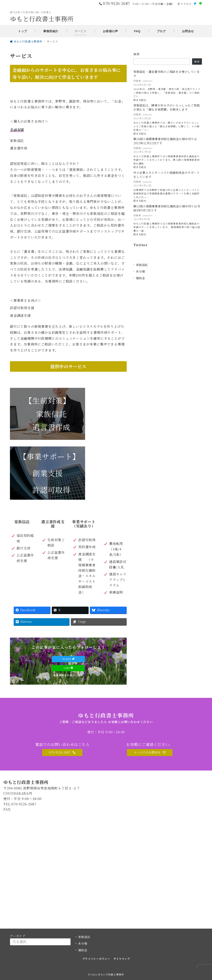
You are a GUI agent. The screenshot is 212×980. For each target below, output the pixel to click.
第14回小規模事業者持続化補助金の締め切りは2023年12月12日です (165, 141)
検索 (137, 54)
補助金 (140, 278)
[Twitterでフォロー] (195, 3)
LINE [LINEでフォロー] (68, 668)
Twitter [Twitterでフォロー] (68, 659)
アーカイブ (18, 936)
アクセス (184, 4)
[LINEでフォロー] (201, 3)
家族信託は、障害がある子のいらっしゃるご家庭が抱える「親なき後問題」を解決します (167, 107)
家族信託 (142, 265)
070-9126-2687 (62, 752)
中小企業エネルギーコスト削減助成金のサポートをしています (167, 175)
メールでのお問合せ (150, 752)
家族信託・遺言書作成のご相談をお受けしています (167, 74)
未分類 (140, 271)
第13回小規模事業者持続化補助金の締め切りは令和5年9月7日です (167, 208)
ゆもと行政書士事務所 (42, 19)
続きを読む (143, 100)
